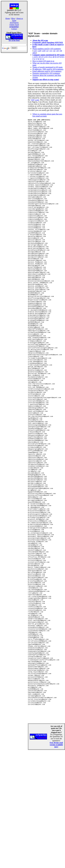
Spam (14, 21)
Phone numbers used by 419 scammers (47, 49)
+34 (57, 51)
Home (8, 18)
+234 (43, 51)
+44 (61, 51)
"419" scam (35, 100)
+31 (50, 51)
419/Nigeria (14, 23)
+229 (39, 51)
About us (20, 18)
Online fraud (14, 25)
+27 (47, 51)
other (34, 53)
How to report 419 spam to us (43, 61)
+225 (35, 51)
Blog (13, 18)
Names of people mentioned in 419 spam (47, 67)
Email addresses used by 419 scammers (47, 71)
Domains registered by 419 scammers (46, 73)
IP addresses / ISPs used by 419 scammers (48, 69)
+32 (54, 51)
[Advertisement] (14, 89)
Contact (14, 29)
